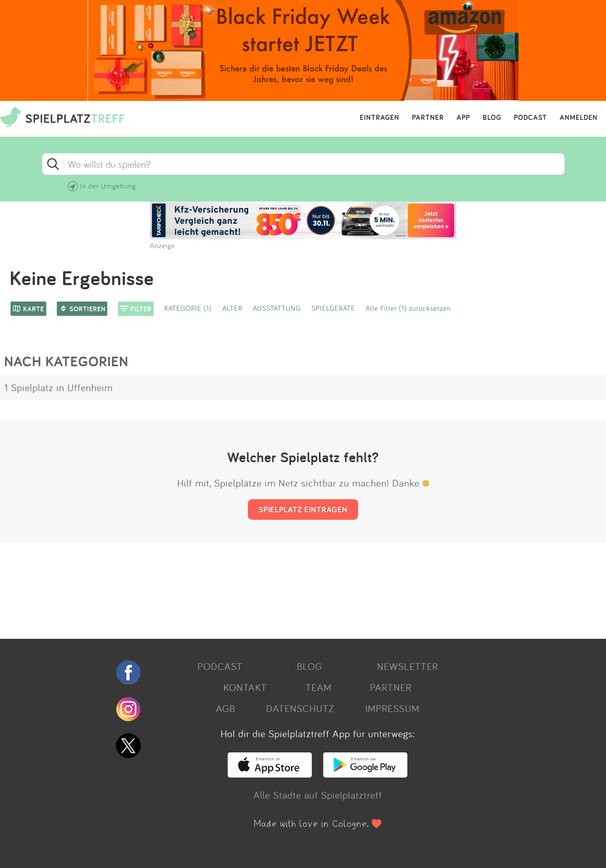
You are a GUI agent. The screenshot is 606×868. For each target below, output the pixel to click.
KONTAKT (245, 687)
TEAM (319, 687)
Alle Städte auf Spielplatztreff (318, 795)
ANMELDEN (579, 118)
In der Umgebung (108, 186)
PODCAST (530, 118)
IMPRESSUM (392, 708)
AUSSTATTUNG (277, 308)
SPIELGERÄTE (333, 308)
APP (463, 118)
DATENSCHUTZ (300, 708)
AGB (226, 708)
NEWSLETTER (408, 666)
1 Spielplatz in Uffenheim (58, 387)
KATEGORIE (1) (188, 308)
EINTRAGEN (380, 118)
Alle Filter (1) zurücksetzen (408, 308)
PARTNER (428, 118)
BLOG (492, 118)
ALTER (232, 308)
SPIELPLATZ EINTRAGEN (303, 509)
